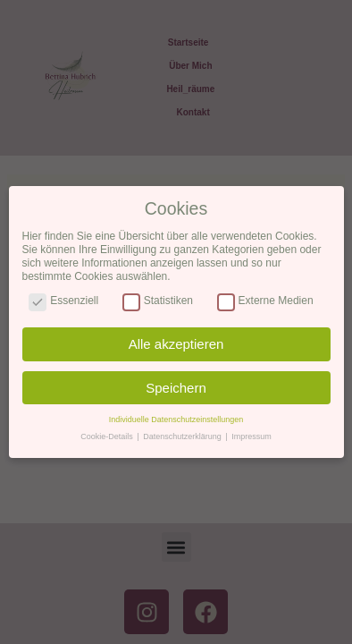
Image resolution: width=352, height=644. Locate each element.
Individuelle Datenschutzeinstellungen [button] (176, 419)
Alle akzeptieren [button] (176, 344)
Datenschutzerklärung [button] (183, 436)
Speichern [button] (176, 388)
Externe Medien (265, 301)
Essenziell (63, 301)
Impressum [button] (251, 436)
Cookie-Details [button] (108, 436)
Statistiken (158, 301)
